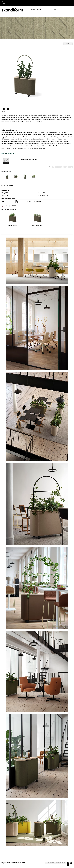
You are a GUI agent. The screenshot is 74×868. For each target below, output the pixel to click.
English (39, 9)
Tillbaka (68, 44)
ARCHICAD (13, 206)
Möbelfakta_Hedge (34, 201)
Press (64, 863)
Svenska (33, 9)
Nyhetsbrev (51, 863)
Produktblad (7, 202)
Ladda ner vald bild (7, 185)
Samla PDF (20, 202)
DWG (4, 206)
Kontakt (58, 863)
